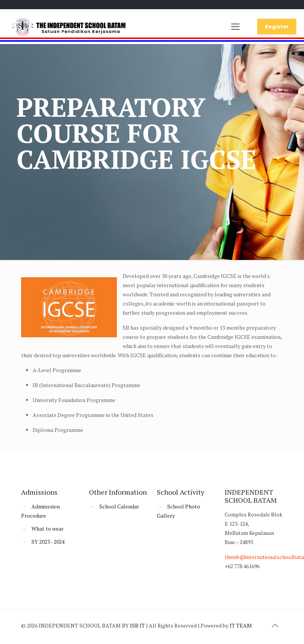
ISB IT (137, 625)
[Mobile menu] (235, 26)
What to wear (48, 529)
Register (277, 27)
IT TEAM (241, 625)
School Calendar (119, 506)
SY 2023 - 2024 (48, 542)
